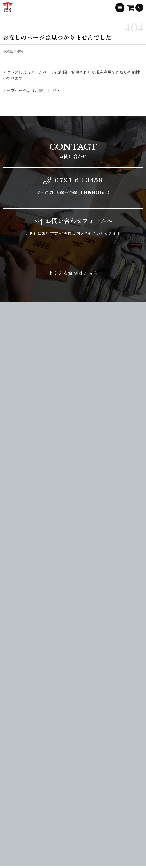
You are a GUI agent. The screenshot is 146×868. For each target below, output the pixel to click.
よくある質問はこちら (73, 273)
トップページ (15, 90)
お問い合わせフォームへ (73, 221)
